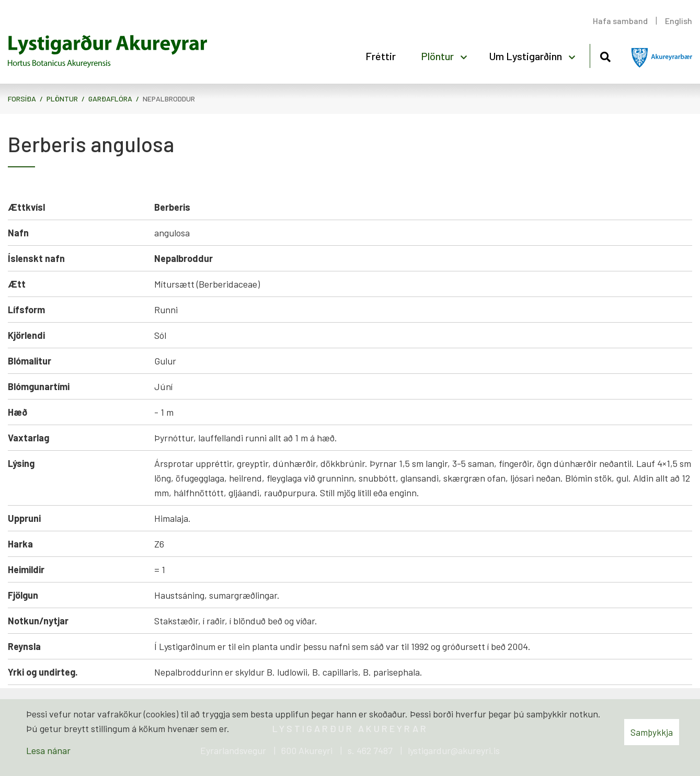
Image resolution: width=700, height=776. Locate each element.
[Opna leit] (605, 55)
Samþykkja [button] (652, 732)
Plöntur (62, 99)
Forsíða (22, 99)
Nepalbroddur (169, 99)
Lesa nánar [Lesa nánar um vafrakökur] (48, 750)
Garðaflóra (110, 99)
